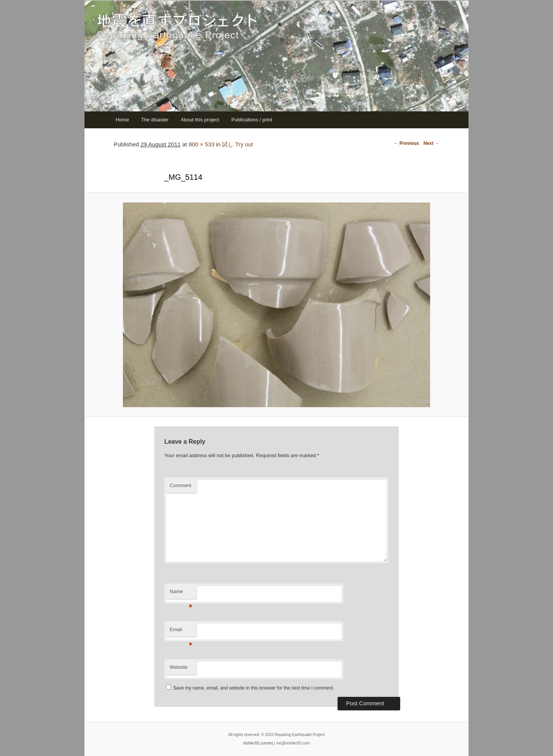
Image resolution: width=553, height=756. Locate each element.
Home (122, 120)
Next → (431, 143)
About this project (200, 120)
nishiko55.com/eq (258, 743)
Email (181, 632)
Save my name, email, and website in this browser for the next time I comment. (254, 688)
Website (179, 667)
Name (181, 594)
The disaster (155, 120)
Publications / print (252, 120)
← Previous (406, 143)
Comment (180, 485)
